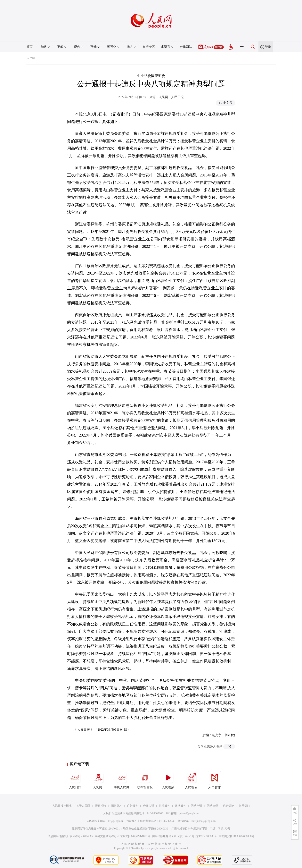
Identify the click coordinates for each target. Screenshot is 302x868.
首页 (29, 47)
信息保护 (228, 806)
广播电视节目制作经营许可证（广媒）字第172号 (201, 829)
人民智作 (215, 780)
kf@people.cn (116, 821)
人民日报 (75, 780)
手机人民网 (122, 780)
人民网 (31, 58)
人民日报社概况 (62, 806)
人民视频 (168, 780)
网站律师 (212, 806)
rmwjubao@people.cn (204, 821)
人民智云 (191, 780)
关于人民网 (83, 806)
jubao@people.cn (189, 813)
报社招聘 (101, 806)
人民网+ (98, 780)
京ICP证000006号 (207, 836)
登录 (268, 47)
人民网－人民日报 (171, 97)
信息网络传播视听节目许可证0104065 (70, 836)
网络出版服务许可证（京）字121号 (173, 836)
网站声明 (196, 806)
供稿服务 (164, 806)
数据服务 (180, 806)
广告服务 (133, 806)
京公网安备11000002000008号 (237, 836)
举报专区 (149, 47)
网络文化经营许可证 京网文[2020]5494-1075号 (122, 836)
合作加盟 (149, 806)
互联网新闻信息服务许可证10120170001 (96, 829)
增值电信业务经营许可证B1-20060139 (146, 829)
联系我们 (244, 806)
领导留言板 (145, 780)
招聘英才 (117, 806)
